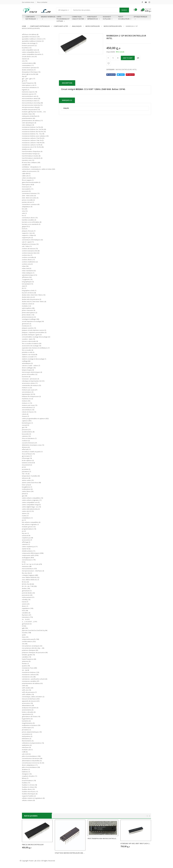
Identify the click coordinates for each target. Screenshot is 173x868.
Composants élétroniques (40, 26)
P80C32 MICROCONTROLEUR (33, 845)
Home (24, 26)
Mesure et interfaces (48, 18)
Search (124, 10)
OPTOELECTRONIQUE (140, 18)
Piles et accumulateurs (125, 18)
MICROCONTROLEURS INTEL (113, 26)
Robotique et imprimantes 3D (94, 18)
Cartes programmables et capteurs (63, 18)
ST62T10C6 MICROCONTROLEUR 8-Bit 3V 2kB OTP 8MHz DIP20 (70, 853)
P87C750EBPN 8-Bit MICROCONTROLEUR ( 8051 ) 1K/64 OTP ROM (103, 838)
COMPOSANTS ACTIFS (61, 26)
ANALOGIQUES (77, 26)
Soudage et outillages (108, 18)
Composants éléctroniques (32, 18)
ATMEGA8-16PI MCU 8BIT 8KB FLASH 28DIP (136, 843)
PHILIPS (66, 108)
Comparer (138, 58)
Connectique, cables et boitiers (79, 18)
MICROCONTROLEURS (93, 26)
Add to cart (128, 58)
